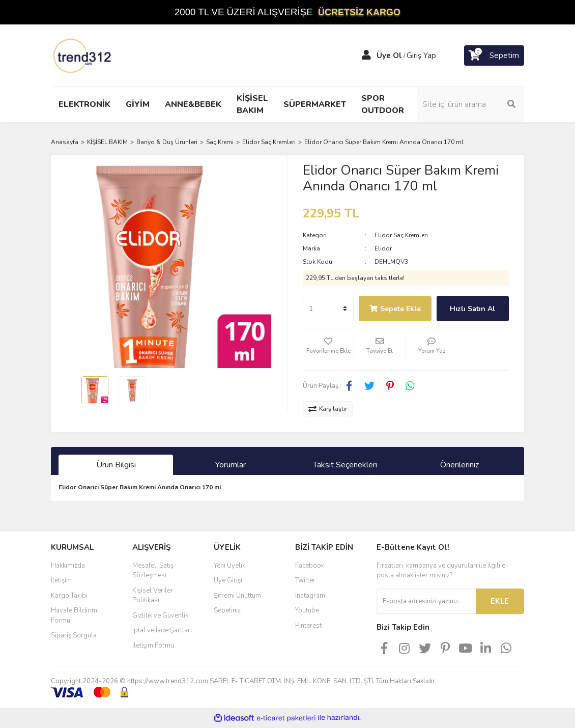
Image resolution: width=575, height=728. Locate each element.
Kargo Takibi (69, 596)
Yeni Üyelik (229, 566)
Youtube (307, 610)
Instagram (310, 596)
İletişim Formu (153, 646)
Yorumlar (231, 465)
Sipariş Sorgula (74, 635)
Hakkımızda (68, 566)
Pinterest (308, 626)
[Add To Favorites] (328, 350)
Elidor (383, 248)
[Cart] (494, 55)
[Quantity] (328, 309)
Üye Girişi (228, 580)
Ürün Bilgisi (116, 465)
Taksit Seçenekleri (345, 465)
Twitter (305, 580)
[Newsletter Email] (426, 601)
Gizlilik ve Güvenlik (160, 615)
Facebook (310, 566)
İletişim (61, 580)
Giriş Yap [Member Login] (421, 55)
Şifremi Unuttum (237, 596)
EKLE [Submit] (500, 601)
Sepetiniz (227, 610)
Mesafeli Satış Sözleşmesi (153, 571)
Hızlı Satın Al (472, 309)
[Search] (471, 104)
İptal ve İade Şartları (162, 630)
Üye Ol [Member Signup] (389, 55)
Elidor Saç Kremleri (401, 235)
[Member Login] (366, 55)
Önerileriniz (459, 465)
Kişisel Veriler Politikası (153, 596)
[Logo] (83, 55)
